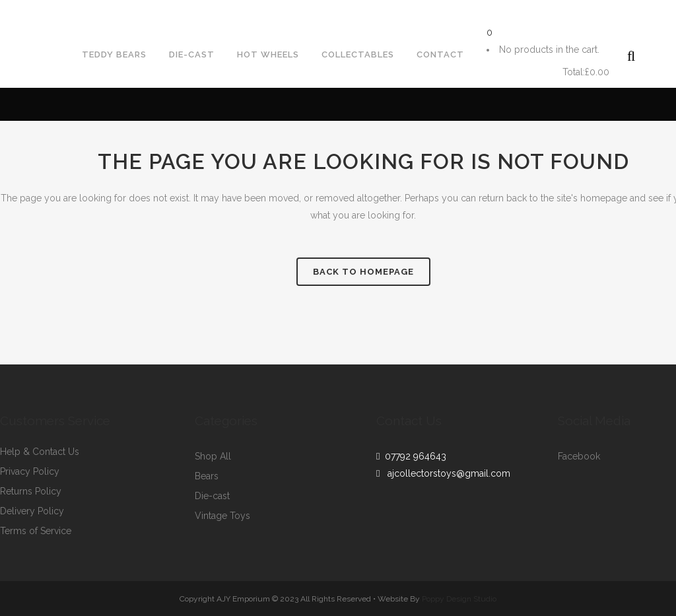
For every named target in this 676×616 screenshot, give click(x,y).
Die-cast (212, 496)
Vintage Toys (222, 516)
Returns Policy (31, 492)
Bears (207, 476)
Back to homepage (363, 272)
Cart (523, 72)
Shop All (213, 457)
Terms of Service (36, 531)
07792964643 (42, 11)
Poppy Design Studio (459, 599)
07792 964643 (413, 456)
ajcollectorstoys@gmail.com (164, 11)
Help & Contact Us (40, 452)
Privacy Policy (30, 472)
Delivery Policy (32, 511)
